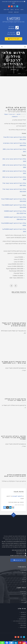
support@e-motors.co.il (19, 555)
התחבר (22, 10)
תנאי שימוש (16, 12)
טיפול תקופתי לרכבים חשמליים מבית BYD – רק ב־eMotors (14, 362)
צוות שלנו (24, 579)
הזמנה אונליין (23, 571)
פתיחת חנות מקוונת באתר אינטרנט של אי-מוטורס (11, 286)
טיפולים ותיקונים (22, 619)
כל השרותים (23, 612)
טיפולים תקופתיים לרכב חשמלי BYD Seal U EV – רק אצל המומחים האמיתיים (14, 324)
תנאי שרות (11, 12)
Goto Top (14, 515)
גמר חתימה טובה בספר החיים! (16, 286)
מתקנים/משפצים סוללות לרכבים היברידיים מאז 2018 (15, 476)
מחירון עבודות (23, 627)
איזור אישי (17, 10)
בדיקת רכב (24, 614)
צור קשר (24, 581)
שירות (25, 577)
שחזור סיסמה (6, 10)
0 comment (15, 117)
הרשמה (12, 10)
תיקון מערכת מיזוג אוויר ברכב (20, 621)
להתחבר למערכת (17, 496)
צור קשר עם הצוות (18, 560)
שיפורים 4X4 (23, 625)
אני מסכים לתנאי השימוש (19, 505)
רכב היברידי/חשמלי (9, 114)
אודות (25, 575)
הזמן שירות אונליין (14, 39)
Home (19, 74)
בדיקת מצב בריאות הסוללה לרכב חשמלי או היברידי (15, 400)
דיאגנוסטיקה (23, 617)
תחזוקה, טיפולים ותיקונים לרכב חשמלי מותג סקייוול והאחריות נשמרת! (14, 438)
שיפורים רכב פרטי (22, 623)
